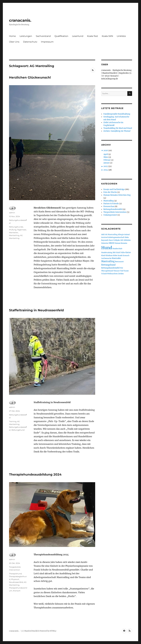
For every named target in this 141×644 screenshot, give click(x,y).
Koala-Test (93, 36)
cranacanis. (20, 20)
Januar (106, 163)
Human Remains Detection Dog (117, 195)
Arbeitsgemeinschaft (116, 237)
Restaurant (119, 262)
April (106, 154)
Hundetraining (107, 253)
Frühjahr (117, 240)
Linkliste (121, 36)
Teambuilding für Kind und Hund (118, 128)
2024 (106, 170)
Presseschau (109, 206)
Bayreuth (105, 240)
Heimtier (105, 243)
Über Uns (14, 42)
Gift (122, 240)
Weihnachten (112, 274)
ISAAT (118, 253)
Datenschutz (30, 42)
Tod (122, 271)
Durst (111, 240)
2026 (106, 151)
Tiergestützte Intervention (115, 212)
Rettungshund (18, 430)
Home (12, 36)
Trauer (126, 271)
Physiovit (15, 579)
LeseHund (78, 36)
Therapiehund (15, 574)
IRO (114, 252)
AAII (103, 234)
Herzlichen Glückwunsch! (30, 77)
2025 (106, 166)
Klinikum (109, 256)
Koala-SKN (107, 36)
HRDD (112, 243)
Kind (103, 255)
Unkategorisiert (110, 215)
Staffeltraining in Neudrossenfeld (36, 310)
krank (120, 256)
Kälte (123, 253)
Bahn (127, 237)
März (106, 157)
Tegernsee (22, 230)
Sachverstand (43, 36)
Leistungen (26, 36)
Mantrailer (14, 232)
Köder (115, 256)
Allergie (121, 235)
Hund (107, 248)
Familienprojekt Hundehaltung (117, 114)
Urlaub (104, 274)
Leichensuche (106, 258)
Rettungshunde (16, 227)
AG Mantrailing (111, 234)
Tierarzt (117, 271)
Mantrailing (14, 235)
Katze (128, 252)
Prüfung (13, 230)
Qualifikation (61, 36)
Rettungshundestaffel (113, 209)
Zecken (121, 274)
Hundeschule (117, 249)
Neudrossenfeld (16, 582)
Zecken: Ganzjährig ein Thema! (117, 131)
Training (13, 421)
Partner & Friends (111, 204)
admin (12, 213)
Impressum (47, 42)
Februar (107, 160)
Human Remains (121, 243)
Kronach (17, 591)
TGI (122, 268)
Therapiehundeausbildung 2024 (35, 474)
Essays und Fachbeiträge (114, 189)
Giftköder (127, 240)
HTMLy (53, 631)
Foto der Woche (110, 192)
